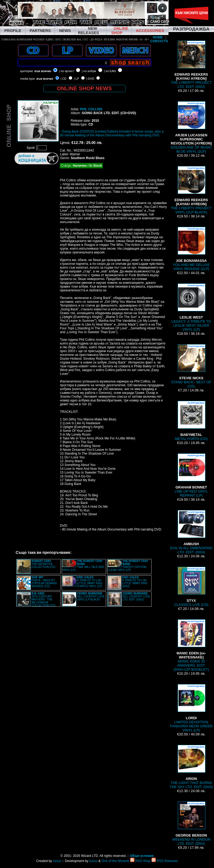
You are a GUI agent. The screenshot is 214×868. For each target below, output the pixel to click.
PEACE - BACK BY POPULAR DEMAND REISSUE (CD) (44, 582)
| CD (64, 79)
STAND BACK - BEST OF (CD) (191, 366)
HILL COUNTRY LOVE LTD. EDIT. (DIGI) (136, 597)
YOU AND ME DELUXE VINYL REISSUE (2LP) (191, 249)
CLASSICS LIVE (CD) (191, 587)
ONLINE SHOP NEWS (84, 88)
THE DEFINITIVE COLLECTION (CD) (44, 564)
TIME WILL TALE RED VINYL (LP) (83, 565)
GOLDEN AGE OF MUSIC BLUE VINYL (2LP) (191, 127)
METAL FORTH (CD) (191, 421)
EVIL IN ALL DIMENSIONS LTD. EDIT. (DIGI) (191, 532)
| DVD (90, 79)
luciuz (57, 861)
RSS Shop (140, 861)
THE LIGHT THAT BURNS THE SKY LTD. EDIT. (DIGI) (191, 767)
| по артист (66, 71)
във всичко (43, 71)
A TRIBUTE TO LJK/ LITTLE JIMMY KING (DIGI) (135, 582)
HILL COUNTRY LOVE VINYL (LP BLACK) (91, 597)
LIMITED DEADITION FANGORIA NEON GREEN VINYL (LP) (191, 708)
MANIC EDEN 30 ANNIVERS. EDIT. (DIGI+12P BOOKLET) (191, 645)
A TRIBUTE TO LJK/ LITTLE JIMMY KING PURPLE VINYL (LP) (90, 582)
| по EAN (110, 71)
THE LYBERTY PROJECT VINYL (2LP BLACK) (191, 190)
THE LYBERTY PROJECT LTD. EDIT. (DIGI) (191, 65)
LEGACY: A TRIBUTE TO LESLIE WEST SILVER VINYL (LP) (191, 308)
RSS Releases (165, 861)
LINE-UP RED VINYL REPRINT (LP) (191, 475)
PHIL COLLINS (91, 109)
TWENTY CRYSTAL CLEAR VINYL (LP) (128, 565)
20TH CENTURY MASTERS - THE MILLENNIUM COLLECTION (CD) (44, 599)
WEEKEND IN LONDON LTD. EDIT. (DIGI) (191, 824)
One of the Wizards (115, 861)
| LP (76, 79)
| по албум (89, 71)
